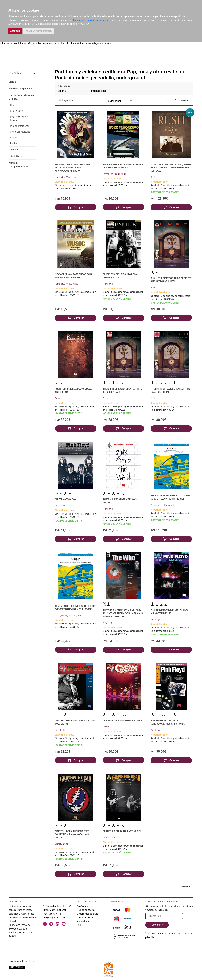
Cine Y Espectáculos (20, 132)
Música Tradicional (19, 126)
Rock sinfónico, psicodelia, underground (89, 44)
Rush (153, 177)
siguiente (185, 100)
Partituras (15, 143)
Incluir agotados (65, 100)
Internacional (99, 91)
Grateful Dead (62, 730)
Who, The (107, 623)
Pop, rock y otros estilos (51, 44)
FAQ (79, 925)
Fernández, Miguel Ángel (67, 177)
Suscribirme (157, 925)
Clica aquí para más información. (92, 20)
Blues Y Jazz (16, 111)
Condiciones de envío (88, 914)
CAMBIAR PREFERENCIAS (39, 31)
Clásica (14, 105)
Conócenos (83, 906)
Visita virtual (83, 921)
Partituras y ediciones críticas (18, 44)
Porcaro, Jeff (170, 505)
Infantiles (15, 138)
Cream (106, 727)
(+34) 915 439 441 (52, 914)
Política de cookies (86, 910)
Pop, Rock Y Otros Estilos (19, 118)
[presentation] (169, 947)
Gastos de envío (85, 918)
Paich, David (157, 505)
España (62, 91)
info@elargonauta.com (54, 918)
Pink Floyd (108, 284)
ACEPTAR (15, 31)
